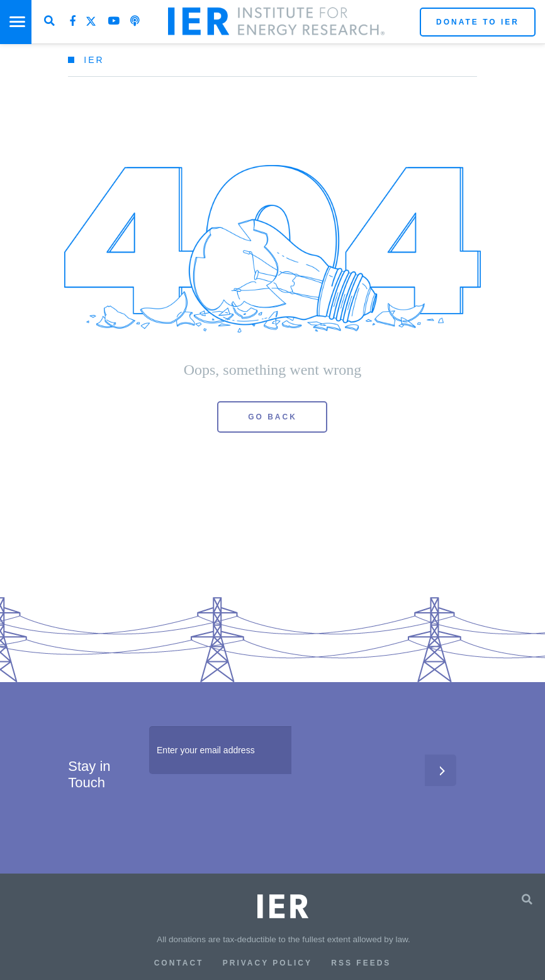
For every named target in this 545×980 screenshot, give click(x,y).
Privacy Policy (267, 963)
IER (94, 60)
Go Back (272, 417)
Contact (179, 963)
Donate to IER (478, 22)
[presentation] (245, 811)
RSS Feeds (361, 963)
